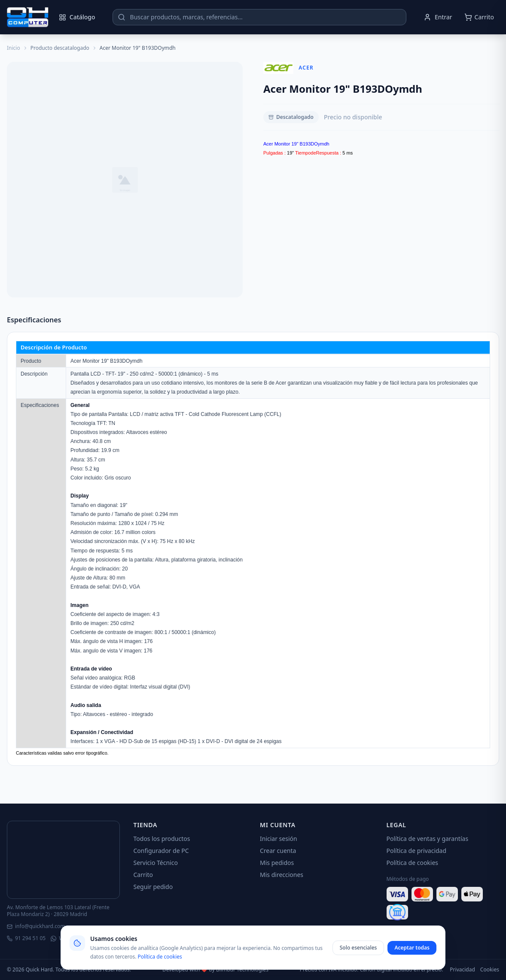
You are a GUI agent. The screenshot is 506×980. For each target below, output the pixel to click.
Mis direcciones (282, 875)
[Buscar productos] (259, 17)
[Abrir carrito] (479, 17)
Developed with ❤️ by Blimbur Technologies (215, 970)
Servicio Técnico (156, 863)
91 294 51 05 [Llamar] (26, 938)
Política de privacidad (417, 851)
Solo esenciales (358, 948)
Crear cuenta (278, 851)
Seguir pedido (153, 887)
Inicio (14, 48)
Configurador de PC (161, 851)
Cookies (490, 970)
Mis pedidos (277, 863)
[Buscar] (122, 17)
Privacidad (462, 970)
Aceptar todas (412, 948)
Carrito (143, 875)
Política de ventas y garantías (428, 839)
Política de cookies (413, 863)
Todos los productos (162, 839)
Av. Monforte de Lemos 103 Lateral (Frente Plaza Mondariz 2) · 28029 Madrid (58, 911)
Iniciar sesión (279, 839)
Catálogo (77, 17)
